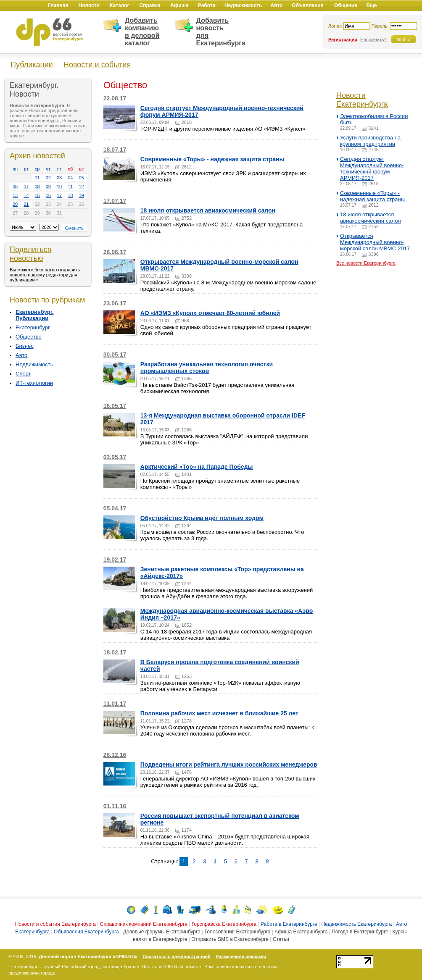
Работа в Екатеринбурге (289, 924)
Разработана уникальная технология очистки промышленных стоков (207, 368)
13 (15, 195)
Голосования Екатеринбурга (238, 932)
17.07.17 (115, 201)
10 (59, 187)
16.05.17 (115, 406)
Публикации (32, 65)
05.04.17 (115, 508)
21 (26, 204)
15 (37, 195)
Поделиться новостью (30, 254)
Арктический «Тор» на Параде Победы (197, 467)
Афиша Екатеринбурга (301, 932)
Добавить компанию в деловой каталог (142, 32)
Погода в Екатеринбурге (360, 932)
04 (70, 178)
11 (70, 187)
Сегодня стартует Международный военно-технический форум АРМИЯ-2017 (372, 168)
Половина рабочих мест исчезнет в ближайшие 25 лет (219, 713)
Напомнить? (373, 39)
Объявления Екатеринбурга (86, 932)
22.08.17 (115, 98)
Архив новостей (37, 156)
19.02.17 (115, 560)
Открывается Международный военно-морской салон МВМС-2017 (375, 242)
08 (37, 187)
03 (59, 178)
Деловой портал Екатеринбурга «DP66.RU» (88, 956)
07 (26, 187)
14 (26, 195)
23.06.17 (115, 303)
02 (48, 178)
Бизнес (25, 346)
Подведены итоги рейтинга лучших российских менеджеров (229, 765)
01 (37, 178)
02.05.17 (115, 457)
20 (15, 204)
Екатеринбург (33, 327)
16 (48, 195)
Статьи (281, 939)
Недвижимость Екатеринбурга (356, 924)
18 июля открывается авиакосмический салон (208, 210)
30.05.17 (115, 355)
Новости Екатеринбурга (362, 100)
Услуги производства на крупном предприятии (370, 141)
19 (82, 195)
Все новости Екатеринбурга (366, 263)
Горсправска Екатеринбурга (224, 924)
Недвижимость (34, 364)
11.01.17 (115, 704)
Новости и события (97, 65)
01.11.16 (115, 806)
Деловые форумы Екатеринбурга (162, 932)
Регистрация (343, 39)
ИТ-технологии (34, 383)
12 (82, 187)
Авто (21, 355)
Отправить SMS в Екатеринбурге (230, 939)
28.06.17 (115, 252)
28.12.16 (115, 755)
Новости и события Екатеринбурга (55, 924)
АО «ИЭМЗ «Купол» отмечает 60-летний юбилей (210, 313)
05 (82, 178)
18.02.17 (115, 652)
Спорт (23, 374)
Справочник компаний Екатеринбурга (144, 924)
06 (15, 187)
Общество (29, 337)
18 (70, 195)
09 (48, 187)
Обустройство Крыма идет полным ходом (202, 518)
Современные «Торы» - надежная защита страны (212, 159)
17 (59, 195)
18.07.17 (115, 150)
